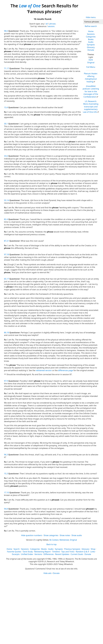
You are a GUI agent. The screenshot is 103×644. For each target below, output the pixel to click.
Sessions (91, 34)
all (47, 24)
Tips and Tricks (68, 552)
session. (51, 26)
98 (5, 31)
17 (8, 68)
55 (5, 200)
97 (5, 255)
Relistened (64, 540)
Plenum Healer (91, 78)
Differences (49, 554)
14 (8, 200)
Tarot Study (28, 552)
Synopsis (91, 45)
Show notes (65, 535)
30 (5, 124)
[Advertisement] (48, 593)
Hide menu (91, 17)
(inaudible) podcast (91, 91)
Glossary (91, 47)
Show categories (51, 535)
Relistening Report (42, 552)
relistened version (44, 370)
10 (8, 493)
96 (5, 455)
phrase (52, 24)
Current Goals (77, 554)
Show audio (77, 535)
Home (91, 31)
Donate (91, 50)
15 (5, 474)
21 (8, 241)
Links (93, 552)
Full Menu (91, 67)
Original (91, 63)
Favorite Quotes (14, 552)
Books (91, 39)
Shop (93, 549)
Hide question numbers (32, 535)
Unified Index (27, 554)
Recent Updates (62, 554)
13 (5, 107)
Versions (38, 554)
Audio (91, 42)
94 (5, 509)
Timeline (56, 552)
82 (5, 219)
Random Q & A (82, 552)
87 (5, 241)
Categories (91, 37)
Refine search (91, 26)
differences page (66, 370)
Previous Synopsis (72, 549)
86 (5, 333)
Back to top (52, 544)
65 (5, 279)
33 (5, 156)
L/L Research (91, 107)
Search (17, 549)
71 (5, 68)
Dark (91, 60)
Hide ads (47, 573)
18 (8, 255)
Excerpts (16, 554)
